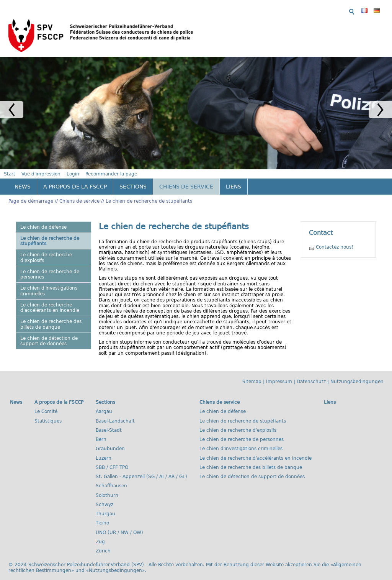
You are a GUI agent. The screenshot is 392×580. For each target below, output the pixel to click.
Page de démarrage (31, 192)
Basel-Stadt (109, 421)
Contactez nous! (335, 238)
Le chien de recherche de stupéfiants (149, 192)
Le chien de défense (43, 218)
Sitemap (252, 373)
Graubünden (110, 440)
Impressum (279, 373)
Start (215, 10)
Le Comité (46, 403)
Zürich (103, 542)
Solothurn (107, 486)
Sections (133, 178)
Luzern (104, 449)
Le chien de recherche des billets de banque (51, 315)
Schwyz (105, 496)
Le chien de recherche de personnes (50, 265)
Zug (100, 533)
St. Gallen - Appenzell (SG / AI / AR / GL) (141, 468)
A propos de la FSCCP (75, 178)
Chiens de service (186, 178)
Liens (234, 178)
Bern (101, 431)
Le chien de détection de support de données (49, 332)
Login (278, 10)
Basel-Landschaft (115, 412)
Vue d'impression (246, 10)
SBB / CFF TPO (112, 459)
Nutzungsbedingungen (357, 373)
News (23, 178)
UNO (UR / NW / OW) (119, 523)
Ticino (102, 514)
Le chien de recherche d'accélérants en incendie (50, 299)
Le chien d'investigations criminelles (49, 282)
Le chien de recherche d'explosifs (46, 249)
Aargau (104, 403)
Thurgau (105, 505)
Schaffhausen (111, 477)
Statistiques (48, 412)
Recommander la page (316, 10)
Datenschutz (311, 373)
